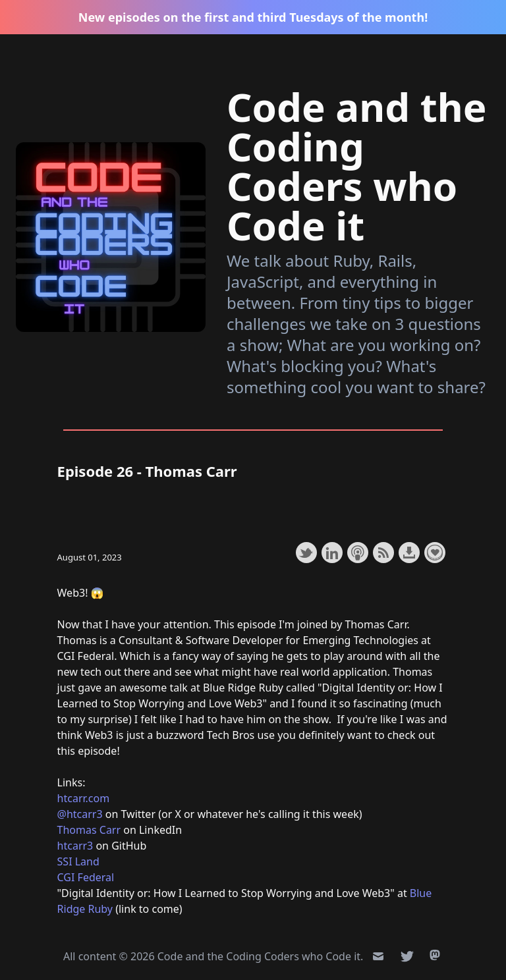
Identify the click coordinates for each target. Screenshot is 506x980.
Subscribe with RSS (383, 553)
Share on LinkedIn (332, 553)
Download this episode (409, 553)
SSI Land (78, 861)
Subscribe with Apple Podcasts (358, 553)
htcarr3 (75, 846)
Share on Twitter (306, 553)
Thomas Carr (89, 830)
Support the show (435, 553)
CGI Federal (86, 877)
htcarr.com (84, 798)
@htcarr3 (80, 814)
